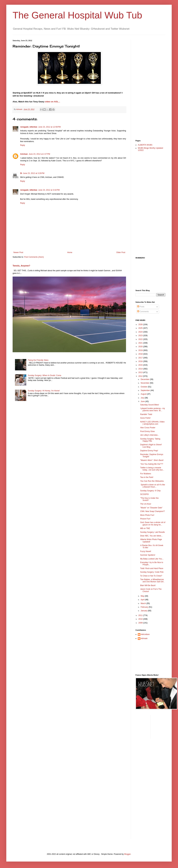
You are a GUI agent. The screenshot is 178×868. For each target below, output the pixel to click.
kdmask (144, 638)
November (145, 383)
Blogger (128, 854)
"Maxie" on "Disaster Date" (151, 508)
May (143, 596)
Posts (141, 307)
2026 (141, 324)
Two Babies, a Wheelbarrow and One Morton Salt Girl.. (152, 581)
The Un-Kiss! (146, 504)
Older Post (121, 252)
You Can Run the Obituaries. (152, 481)
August (144, 394)
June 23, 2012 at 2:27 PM (39, 154)
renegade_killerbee (29, 127)
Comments (143, 312)
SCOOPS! (145, 494)
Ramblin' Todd (146, 414)
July (143, 398)
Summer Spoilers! (148, 555)
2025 (141, 328)
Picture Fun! (145, 519)
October (144, 387)
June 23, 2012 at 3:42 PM (49, 190)
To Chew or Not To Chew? (151, 576)
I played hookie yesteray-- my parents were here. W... (153, 409)
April (143, 600)
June (143, 401)
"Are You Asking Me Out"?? (152, 464)
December (145, 379)
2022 (141, 339)
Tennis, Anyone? (21, 266)
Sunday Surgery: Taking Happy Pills (150, 440)
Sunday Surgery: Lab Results (152, 532)
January (144, 611)
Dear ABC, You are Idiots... (151, 536)
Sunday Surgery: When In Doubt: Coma (44, 375)
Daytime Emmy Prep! (149, 451)
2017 (141, 358)
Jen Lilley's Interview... (150, 435)
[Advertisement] (148, 87)
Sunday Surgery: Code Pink (152, 572)
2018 (141, 354)
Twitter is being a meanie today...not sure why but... (152, 469)
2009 (141, 623)
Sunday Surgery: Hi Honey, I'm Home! (44, 391)
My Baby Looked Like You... (152, 559)
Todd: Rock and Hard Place (152, 568)
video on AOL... (52, 102)
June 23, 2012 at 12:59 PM (49, 127)
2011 (141, 615)
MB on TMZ (145, 528)
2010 (141, 619)
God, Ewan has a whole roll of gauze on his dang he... (153, 523)
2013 (141, 372)
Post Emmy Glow (147, 431)
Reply (23, 145)
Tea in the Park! (147, 477)
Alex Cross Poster (148, 428)
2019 (141, 350)
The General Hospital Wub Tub (77, 15)
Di (21, 173)
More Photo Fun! (147, 515)
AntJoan (24, 154)
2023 (141, 336)
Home (70, 252)
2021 (141, 343)
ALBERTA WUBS (145, 145)
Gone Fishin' (145, 418)
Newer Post (18, 252)
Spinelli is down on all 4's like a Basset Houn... (153, 486)
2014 (141, 369)
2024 (141, 332)
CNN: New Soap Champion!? (152, 511)
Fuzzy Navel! (146, 551)
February (145, 607)
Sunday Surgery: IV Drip (150, 491)
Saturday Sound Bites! (150, 405)
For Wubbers (146, 474)
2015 (141, 365)
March (144, 603)
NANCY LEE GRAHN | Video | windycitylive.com (152, 423)
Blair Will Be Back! (148, 585)
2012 (141, 376)
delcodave (145, 634)
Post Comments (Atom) (34, 257)
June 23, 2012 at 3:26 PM (34, 173)
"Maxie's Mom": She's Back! (152, 460)
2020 (141, 347)
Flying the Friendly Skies (38, 360)
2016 (141, 361)
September (146, 390)
